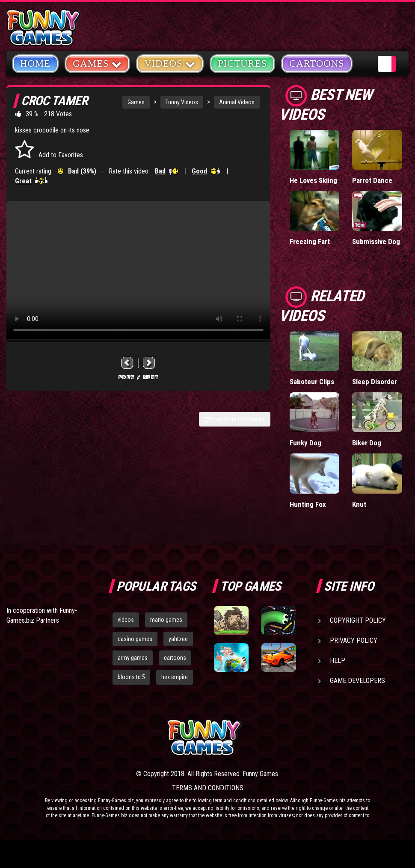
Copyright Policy (358, 620)
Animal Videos (237, 102)
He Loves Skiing (313, 180)
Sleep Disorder (375, 382)
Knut (359, 504)
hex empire (175, 677)
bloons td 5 (131, 677)
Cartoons (317, 63)
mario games (166, 620)
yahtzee (178, 639)
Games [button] (97, 63)
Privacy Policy (354, 640)
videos (126, 620)
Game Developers (357, 681)
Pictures (242, 63)
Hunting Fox (308, 504)
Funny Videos (182, 102)
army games (133, 658)
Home (35, 63)
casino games (135, 639)
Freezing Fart (310, 241)
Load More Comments (235, 419)
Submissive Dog (376, 241)
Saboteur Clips (312, 382)
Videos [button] (170, 63)
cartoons (175, 658)
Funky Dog (305, 443)
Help (338, 661)
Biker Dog (367, 443)
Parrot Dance (372, 180)
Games (136, 102)
